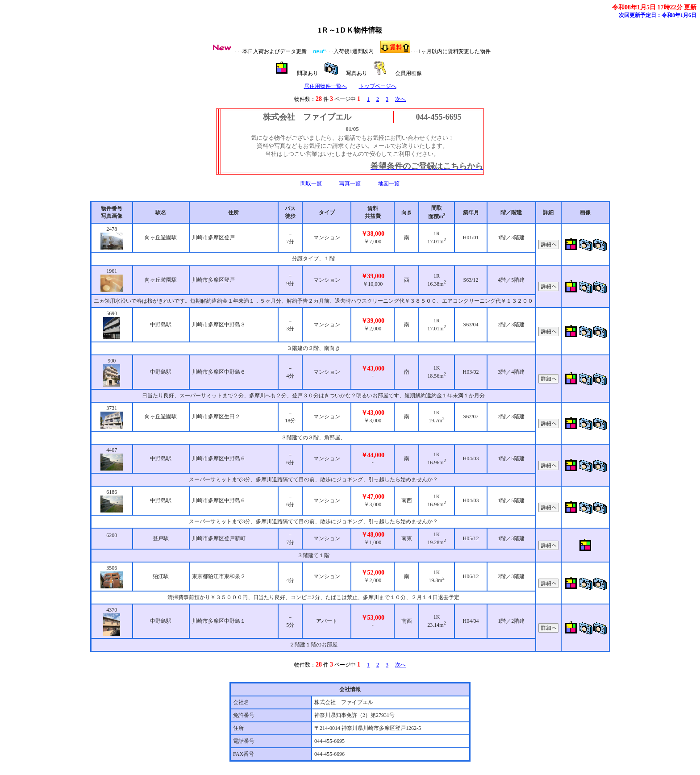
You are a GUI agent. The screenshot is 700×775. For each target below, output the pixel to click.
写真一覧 (350, 183)
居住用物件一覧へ (325, 86)
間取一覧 (311, 183)
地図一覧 (389, 183)
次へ (400, 99)
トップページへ (378, 86)
